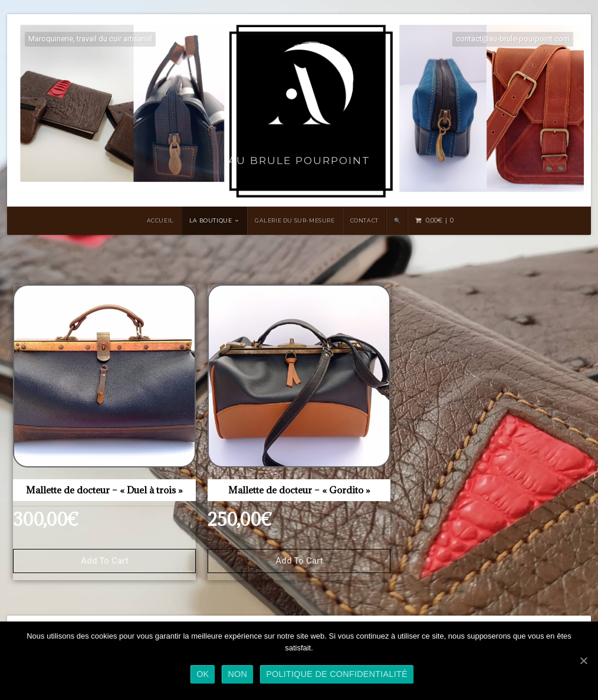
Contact (364, 220)
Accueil (160, 220)
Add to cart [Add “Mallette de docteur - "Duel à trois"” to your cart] (104, 561)
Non (237, 674)
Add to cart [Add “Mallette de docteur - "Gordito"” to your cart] (299, 561)
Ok (203, 674)
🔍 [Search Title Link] (397, 220)
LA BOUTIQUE (211, 220)
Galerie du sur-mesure (295, 220)
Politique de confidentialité (337, 674)
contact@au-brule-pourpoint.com (513, 39)
